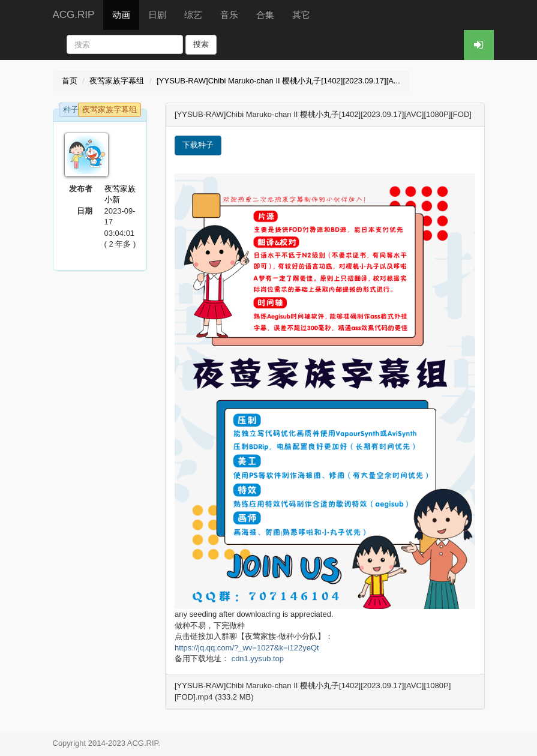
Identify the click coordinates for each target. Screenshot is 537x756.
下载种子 (198, 145)
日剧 (157, 15)
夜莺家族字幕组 (117, 81)
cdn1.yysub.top (258, 658)
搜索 (201, 44)
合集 (265, 15)
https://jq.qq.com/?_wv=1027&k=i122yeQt (247, 648)
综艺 (193, 15)
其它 (301, 15)
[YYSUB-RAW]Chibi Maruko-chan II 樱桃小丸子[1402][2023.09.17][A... (278, 81)
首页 (70, 81)
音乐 (229, 15)
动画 (121, 15)
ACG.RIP (74, 15)
